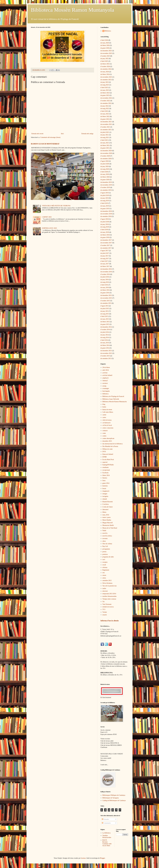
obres (104, 541)
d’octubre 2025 (105, 56)
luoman (83, 858)
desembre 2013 (107, 441)
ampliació (106, 378)
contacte (105, 431)
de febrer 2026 (105, 45)
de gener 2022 (105, 119)
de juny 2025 (105, 59)
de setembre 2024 (106, 69)
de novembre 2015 (106, 298)
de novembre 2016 (106, 272)
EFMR (105, 457)
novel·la (105, 533)
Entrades (105, 819)
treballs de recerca (108, 607)
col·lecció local (107, 425)
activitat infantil (107, 375)
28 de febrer (106, 367)
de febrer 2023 (105, 93)
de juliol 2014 (105, 332)
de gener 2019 (105, 209)
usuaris (105, 615)
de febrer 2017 (105, 266)
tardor (104, 588)
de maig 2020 (105, 169)
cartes (104, 417)
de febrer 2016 (105, 290)
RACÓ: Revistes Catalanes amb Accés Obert (107, 843)
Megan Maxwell (108, 523)
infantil (105, 499)
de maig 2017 (105, 259)
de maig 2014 (105, 337)
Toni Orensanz (107, 604)
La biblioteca (106, 833)
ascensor (105, 383)
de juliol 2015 (105, 309)
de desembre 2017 (106, 240)
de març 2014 (105, 343)
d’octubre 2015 (105, 301)
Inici (62, 134)
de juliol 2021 (105, 132)
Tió (104, 602)
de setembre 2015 (106, 303)
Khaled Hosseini (108, 502)
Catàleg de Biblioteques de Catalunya (114, 801)
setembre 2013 (107, 580)
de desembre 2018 (106, 211)
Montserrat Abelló (108, 525)
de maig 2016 (105, 282)
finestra (105, 478)
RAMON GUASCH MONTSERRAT (45, 144)
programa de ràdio (108, 557)
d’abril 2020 (104, 172)
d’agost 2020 (105, 161)
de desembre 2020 (106, 151)
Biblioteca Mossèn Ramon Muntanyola (72, 10)
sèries (104, 578)
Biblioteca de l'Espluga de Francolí (113, 396)
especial (105, 462)
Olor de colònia (107, 544)
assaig (104, 386)
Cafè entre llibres (108, 412)
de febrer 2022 (105, 116)
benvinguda (106, 391)
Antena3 (105, 381)
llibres (104, 512)
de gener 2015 (105, 324)
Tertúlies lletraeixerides (107, 836)
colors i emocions (108, 428)
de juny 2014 (105, 335)
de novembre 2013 (106, 353)
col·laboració (106, 423)
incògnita (105, 496)
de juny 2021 (105, 135)
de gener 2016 (105, 293)
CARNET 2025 (47, 217)
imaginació (106, 491)
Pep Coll (105, 546)
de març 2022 (105, 114)
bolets (104, 407)
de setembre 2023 (106, 80)
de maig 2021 (105, 137)
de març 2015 (105, 319)
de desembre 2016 (106, 269)
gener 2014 (106, 483)
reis (104, 573)
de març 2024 (105, 72)
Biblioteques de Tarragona (111, 798)
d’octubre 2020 (105, 156)
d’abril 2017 (104, 261)
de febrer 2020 (105, 177)
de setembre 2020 (106, 159)
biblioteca (106, 394)
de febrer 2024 (105, 74)
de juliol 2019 (105, 195)
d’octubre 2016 (105, 274)
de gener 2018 (105, 237)
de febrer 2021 (105, 145)
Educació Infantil (108, 454)
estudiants (106, 467)
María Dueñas (107, 520)
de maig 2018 (105, 227)
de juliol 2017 (105, 253)
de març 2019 (105, 206)
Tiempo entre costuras (109, 599)
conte (104, 433)
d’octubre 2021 (105, 127)
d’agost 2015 (105, 306)
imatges (105, 494)
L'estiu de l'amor (108, 507)
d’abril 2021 (104, 140)
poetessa (105, 554)
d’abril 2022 (104, 111)
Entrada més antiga (87, 134)
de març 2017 (105, 264)
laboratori (105, 510)
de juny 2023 (105, 82)
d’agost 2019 (105, 193)
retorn (104, 575)
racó (104, 559)
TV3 (104, 609)
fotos (104, 481)
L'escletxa (106, 504)
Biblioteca (108, 31)
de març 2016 (105, 288)
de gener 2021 (105, 148)
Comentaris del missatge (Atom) (50, 137)
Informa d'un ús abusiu (110, 621)
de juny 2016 (105, 280)
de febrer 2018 (105, 235)
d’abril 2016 (104, 285)
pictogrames (106, 549)
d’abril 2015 (104, 316)
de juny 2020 (105, 166)
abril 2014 (106, 370)
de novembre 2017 (106, 243)
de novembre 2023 (106, 77)
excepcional (106, 470)
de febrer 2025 (105, 64)
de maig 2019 (105, 201)
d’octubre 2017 (105, 245)
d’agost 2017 (105, 251)
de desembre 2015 (106, 295)
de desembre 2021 (106, 122)
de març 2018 (105, 232)
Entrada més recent (37, 134)
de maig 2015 (105, 314)
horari (104, 489)
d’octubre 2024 (105, 67)
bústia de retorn (107, 410)
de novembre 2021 (106, 124)
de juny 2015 (105, 311)
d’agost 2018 (105, 219)
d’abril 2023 (104, 88)
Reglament (106, 570)
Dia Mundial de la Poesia (110, 446)
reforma (105, 567)
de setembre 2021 (106, 130)
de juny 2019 (105, 198)
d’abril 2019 (104, 203)
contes (104, 436)
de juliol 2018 (105, 222)
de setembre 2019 (106, 190)
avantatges (106, 388)
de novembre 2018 (106, 214)
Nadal (104, 531)
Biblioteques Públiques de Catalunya (114, 795)
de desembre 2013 (106, 351)
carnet (104, 415)
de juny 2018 (105, 224)
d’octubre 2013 (105, 356)
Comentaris (106, 823)
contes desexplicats (108, 438)
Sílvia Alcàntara (107, 583)
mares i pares (107, 517)
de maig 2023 (105, 85)
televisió (105, 591)
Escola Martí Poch (108, 460)
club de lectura (107, 420)
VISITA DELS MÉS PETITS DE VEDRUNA (56, 206)
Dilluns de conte (108, 449)
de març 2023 (105, 90)
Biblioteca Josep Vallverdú (111, 399)
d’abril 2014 (104, 340)
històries (105, 486)
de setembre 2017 (106, 248)
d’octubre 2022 (105, 101)
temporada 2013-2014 (109, 594)
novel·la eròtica (107, 536)
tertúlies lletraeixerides (110, 596)
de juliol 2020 (105, 164)
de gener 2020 (105, 180)
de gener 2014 (105, 348)
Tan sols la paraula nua (110, 586)
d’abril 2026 (104, 40)
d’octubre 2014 (105, 330)
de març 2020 (105, 174)
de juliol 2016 (105, 277)
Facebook (105, 473)
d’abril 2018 (104, 230)
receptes (105, 562)
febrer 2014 (106, 475)
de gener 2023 (105, 95)
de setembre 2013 (106, 358)
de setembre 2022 (106, 103)
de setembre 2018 (106, 216)
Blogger (102, 858)
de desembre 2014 (106, 327)
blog (104, 404)
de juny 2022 (105, 106)
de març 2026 (105, 43)
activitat (105, 373)
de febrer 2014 (105, 345)
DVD (104, 452)
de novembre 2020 (106, 153)
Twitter (105, 612)
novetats (105, 538)
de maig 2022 (105, 109)
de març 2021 (105, 143)
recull (104, 565)
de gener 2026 (105, 48)
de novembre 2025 (106, 53)
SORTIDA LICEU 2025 (49, 228)
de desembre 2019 (106, 182)
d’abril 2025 (104, 61)
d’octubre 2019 (105, 187)
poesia (104, 552)
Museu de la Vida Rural (110, 528)
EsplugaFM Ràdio (108, 465)
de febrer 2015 (105, 322)
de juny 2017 (105, 256)
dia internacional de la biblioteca (113, 444)
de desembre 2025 (106, 51)
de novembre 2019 (106, 185)
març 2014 (106, 515)
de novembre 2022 (106, 98)
